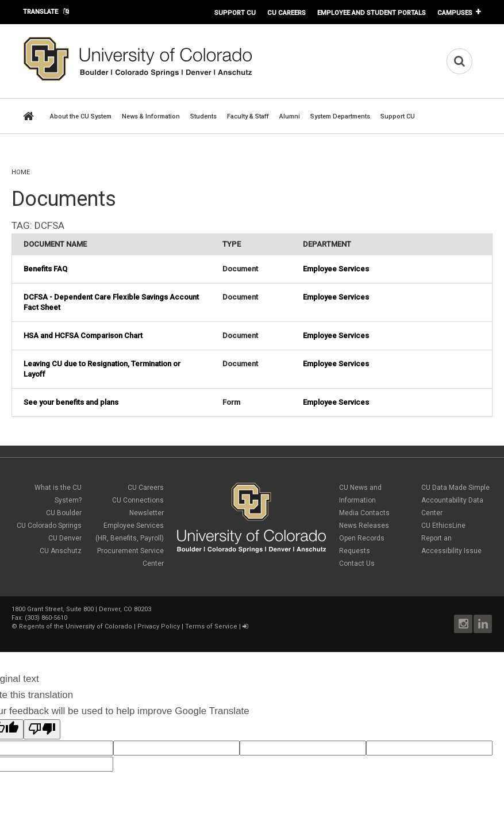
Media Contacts (364, 513)
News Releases (364, 526)
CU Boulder (64, 513)
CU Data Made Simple (455, 488)
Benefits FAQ (45, 269)
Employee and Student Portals (372, 13)
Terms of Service (211, 626)
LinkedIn (483, 624)
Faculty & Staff (248, 116)
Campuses (455, 13)
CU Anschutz (61, 551)
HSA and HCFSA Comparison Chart (83, 336)
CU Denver (65, 538)
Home (21, 172)
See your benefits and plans (71, 402)
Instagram (463, 624)
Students (203, 116)
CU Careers (286, 13)
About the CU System (81, 116)
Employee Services (336, 269)
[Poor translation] (42, 729)
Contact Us (357, 563)
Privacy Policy (159, 626)
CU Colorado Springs (49, 526)
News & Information (151, 116)
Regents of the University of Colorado (76, 626)
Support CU (235, 13)
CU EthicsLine (443, 526)
